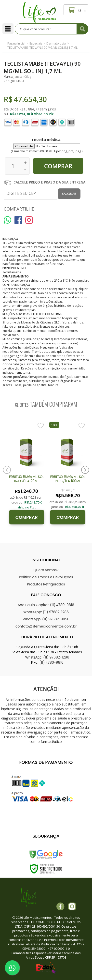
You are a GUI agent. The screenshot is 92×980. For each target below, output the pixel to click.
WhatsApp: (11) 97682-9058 (46, 619)
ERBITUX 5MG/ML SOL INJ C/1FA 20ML (27, 479)
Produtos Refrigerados (46, 584)
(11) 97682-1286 (56, 657)
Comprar (27, 517)
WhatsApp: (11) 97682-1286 (46, 612)
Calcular (69, 194)
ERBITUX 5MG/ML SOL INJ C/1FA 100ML (68, 479)
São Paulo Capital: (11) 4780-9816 (46, 605)
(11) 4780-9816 (51, 662)
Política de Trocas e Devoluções (46, 577)
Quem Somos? (46, 570)
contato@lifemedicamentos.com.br (46, 626)
